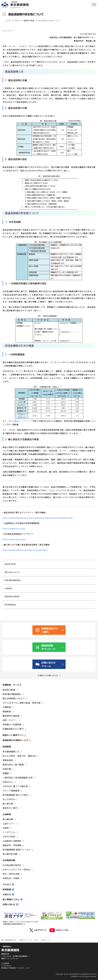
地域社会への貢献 (11, 878)
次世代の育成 (9, 836)
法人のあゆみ (9, 799)
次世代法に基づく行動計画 (15, 786)
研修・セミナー (10, 720)
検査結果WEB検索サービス (16, 740)
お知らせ (8, 894)
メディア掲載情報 (11, 791)
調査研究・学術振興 (12, 845)
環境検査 (7, 711)
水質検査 (8, 588)
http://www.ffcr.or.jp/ (14, 528)
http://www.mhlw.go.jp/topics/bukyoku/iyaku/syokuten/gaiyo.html (38, 518)
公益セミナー (9, 823)
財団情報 (7, 746)
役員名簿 (7, 769)
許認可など (8, 782)
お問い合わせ (10, 904)
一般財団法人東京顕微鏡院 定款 (18, 778)
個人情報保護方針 (9, 940)
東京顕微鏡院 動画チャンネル (17, 850)
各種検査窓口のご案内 (13, 729)
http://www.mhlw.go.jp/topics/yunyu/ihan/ (25, 550)
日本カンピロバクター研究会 (16, 869)
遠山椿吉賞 (8, 819)
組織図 (6, 773)
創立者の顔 (8, 804)
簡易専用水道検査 (12, 596)
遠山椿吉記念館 (10, 854)
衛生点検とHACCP (12, 572)
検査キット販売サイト (13, 735)
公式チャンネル (59, 930)
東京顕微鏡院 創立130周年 (15, 795)
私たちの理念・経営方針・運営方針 (19, 756)
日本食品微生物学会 (12, 865)
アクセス (8, 884)
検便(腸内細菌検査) (13, 580)
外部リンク (46, 940)
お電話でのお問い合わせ (48, 675)
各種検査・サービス (12, 685)
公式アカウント (38, 930)
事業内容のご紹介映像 (13, 764)
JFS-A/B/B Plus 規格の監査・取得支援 (22, 703)
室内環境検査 (10, 605)
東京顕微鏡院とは (11, 751)
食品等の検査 (10, 564)
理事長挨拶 (8, 760)
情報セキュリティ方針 (29, 940)
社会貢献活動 (9, 860)
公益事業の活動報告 (12, 841)
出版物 (6, 828)
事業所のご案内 (10, 808)
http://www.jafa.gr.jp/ (14, 539)
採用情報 (8, 889)
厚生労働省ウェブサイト (19, 421)
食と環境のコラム (13, 899)
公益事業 (7, 814)
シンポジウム (9, 832)
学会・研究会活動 (11, 874)
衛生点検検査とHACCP (14, 698)
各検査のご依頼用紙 (12, 724)
